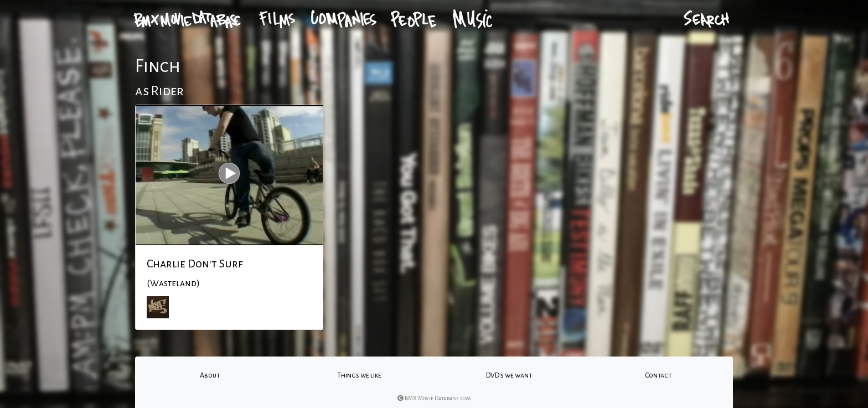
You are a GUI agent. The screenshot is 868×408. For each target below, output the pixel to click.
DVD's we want (509, 375)
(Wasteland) (173, 283)
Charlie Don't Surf (195, 264)
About (210, 375)
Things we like (359, 375)
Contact (658, 375)
